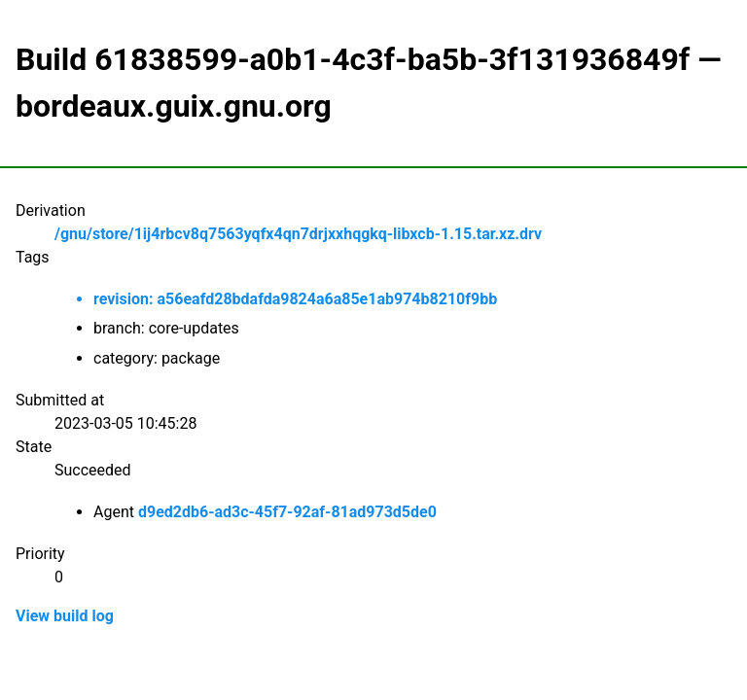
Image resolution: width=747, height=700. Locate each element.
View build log (65, 616)
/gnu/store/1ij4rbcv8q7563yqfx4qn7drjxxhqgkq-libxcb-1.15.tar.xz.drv (298, 234)
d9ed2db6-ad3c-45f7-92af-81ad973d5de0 (287, 512)
